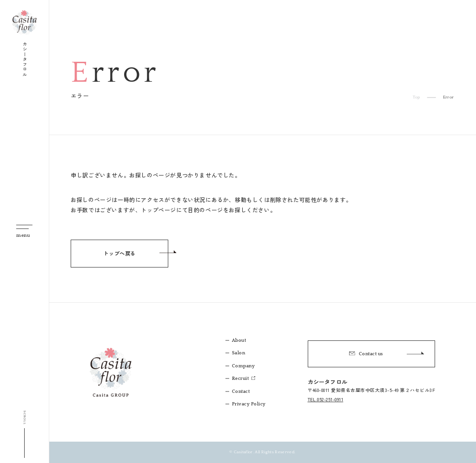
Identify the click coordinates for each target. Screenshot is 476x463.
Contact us (387, 354)
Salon (238, 353)
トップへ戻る (119, 253)
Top (416, 97)
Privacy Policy (249, 404)
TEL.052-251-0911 (326, 399)
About (239, 341)
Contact (241, 392)
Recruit (241, 379)
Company (243, 366)
